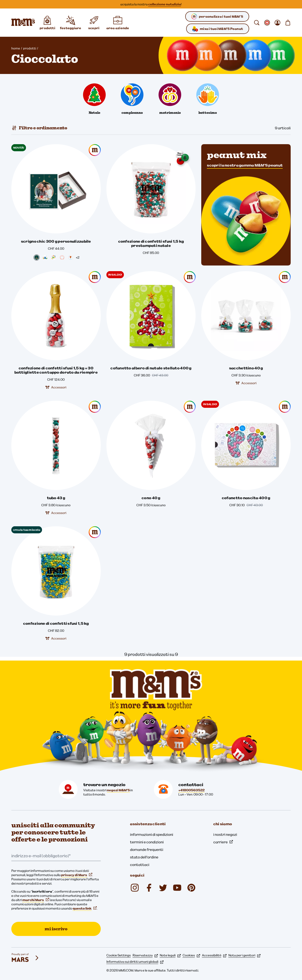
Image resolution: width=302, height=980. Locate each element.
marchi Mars (36, 900)
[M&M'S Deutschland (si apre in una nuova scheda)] (177, 888)
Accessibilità (214, 955)
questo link (85, 908)
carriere (223, 842)
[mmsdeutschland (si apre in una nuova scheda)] (149, 888)
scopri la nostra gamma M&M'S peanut (245, 165)
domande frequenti (147, 849)
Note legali (170, 955)
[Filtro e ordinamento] (39, 128)
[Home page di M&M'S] (23, 23)
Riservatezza (145, 955)
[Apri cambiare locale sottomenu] (267, 23)
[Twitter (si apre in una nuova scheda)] (163, 888)
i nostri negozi (225, 834)
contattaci (140, 865)
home (16, 48)
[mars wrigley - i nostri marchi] (25, 958)
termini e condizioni (147, 842)
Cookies (191, 955)
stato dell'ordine (144, 857)
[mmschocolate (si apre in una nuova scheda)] (135, 888)
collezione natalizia (165, 4)
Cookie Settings (119, 955)
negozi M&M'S (118, 790)
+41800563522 (191, 790)
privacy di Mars (77, 875)
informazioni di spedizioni (152, 834)
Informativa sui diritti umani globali (135, 962)
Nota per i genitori (244, 955)
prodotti (30, 48)
